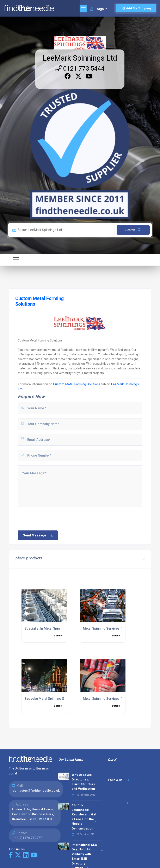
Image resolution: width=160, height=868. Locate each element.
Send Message (38, 535)
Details (58, 636)
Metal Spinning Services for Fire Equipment (116, 699)
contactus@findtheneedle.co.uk (36, 791)
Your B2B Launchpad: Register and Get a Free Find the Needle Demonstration (84, 817)
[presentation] (49, 518)
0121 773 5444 (80, 68)
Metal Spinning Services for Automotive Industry (120, 628)
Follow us (119, 780)
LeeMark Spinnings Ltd (80, 58)
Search (133, 230)
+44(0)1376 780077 (27, 838)
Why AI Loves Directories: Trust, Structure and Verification (84, 782)
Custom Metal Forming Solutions (77, 384)
